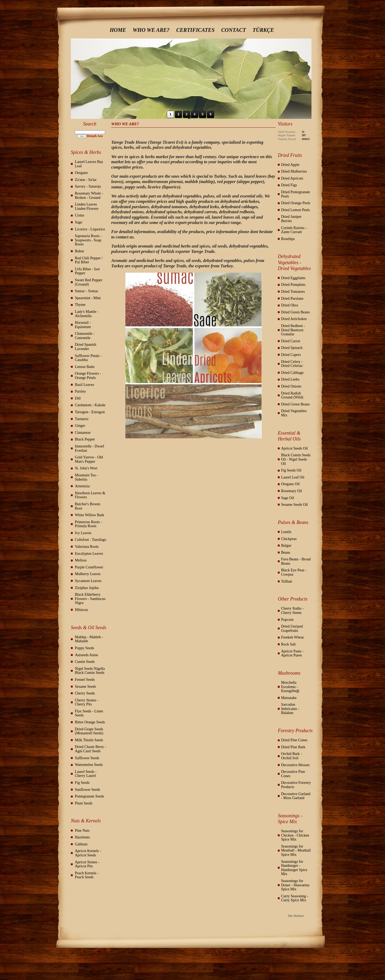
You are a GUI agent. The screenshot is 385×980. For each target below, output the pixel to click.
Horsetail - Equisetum (83, 325)
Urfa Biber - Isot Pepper (87, 271)
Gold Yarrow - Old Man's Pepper (89, 459)
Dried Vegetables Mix (294, 413)
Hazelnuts (82, 837)
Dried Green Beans (295, 312)
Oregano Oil (290, 484)
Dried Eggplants (293, 278)
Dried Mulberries (294, 171)
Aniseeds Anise (86, 655)
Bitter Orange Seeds (90, 722)
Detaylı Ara (95, 136)
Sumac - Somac (87, 291)
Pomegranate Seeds (89, 796)
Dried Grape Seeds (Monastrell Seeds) (89, 731)
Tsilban (286, 581)
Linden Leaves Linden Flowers (87, 206)
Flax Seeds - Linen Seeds (89, 713)
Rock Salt (288, 644)
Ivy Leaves (83, 533)
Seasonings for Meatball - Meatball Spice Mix (296, 850)
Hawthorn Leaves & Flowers (90, 495)
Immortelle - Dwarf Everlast (90, 448)
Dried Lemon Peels (295, 210)
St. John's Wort (86, 468)
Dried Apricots (292, 178)
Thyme (80, 305)
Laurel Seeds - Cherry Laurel (86, 774)
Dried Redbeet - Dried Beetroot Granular (293, 330)
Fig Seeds (82, 783)
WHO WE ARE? (151, 30)
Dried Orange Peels (296, 203)
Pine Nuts (82, 831)
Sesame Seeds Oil (294, 505)
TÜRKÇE (263, 30)
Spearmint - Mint (88, 298)
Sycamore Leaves (88, 581)
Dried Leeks (290, 379)
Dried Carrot (290, 341)
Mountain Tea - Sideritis (86, 477)
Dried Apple (290, 165)
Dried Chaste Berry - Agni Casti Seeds (91, 749)
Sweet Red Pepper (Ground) (89, 282)
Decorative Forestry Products (296, 785)
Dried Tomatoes (293, 292)
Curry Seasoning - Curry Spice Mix (295, 898)
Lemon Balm (85, 367)
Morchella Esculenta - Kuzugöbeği (290, 687)
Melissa (81, 560)
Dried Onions (291, 386)
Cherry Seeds (85, 693)
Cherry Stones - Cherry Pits (87, 702)
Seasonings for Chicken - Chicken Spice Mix (295, 835)
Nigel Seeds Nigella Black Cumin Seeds (90, 671)
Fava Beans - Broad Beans (296, 561)
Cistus (80, 215)
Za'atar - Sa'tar (86, 180)
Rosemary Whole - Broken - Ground (89, 195)
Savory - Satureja (88, 186)
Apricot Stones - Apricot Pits (87, 864)
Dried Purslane (292, 299)
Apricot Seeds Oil (294, 448)
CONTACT (234, 30)
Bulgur (286, 546)
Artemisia (82, 486)
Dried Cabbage (292, 373)
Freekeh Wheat (292, 637)
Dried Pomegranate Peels (295, 194)
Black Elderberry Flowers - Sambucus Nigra (90, 599)
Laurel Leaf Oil (293, 477)
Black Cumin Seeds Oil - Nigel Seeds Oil (296, 459)
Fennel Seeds (85, 680)
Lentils (286, 532)
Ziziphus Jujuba (87, 588)
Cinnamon (83, 433)
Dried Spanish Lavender (86, 347)
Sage (78, 222)
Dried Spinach (292, 348)
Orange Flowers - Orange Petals (88, 376)
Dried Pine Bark (293, 747)
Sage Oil (288, 498)
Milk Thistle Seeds (89, 740)
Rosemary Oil (291, 491)
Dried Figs (289, 185)
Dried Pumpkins (293, 285)
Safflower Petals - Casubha (88, 358)
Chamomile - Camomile (85, 336)
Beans (286, 552)
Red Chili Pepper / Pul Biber (89, 260)
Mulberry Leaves (88, 574)
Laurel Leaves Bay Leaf (89, 164)
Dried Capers (291, 355)
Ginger (80, 426)
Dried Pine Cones (294, 740)
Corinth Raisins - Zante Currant (294, 230)
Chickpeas (289, 539)
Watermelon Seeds (89, 765)
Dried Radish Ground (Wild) (292, 395)
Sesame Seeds (85, 687)
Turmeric (82, 419)
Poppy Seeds (84, 648)
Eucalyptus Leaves (89, 554)
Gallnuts (81, 844)
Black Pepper (85, 439)
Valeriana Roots (87, 547)
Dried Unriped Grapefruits (292, 628)
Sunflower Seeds (88, 790)
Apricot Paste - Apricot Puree (292, 653)
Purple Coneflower (89, 567)
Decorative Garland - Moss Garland (296, 796)
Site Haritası (296, 916)
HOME (118, 30)
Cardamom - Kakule (90, 405)
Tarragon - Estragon (90, 412)
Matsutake (289, 698)
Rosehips (288, 239)
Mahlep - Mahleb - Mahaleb (89, 639)
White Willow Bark (90, 515)
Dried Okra (289, 305)
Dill (78, 398)
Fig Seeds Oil (291, 470)
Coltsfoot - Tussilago (91, 540)
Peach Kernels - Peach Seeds (87, 875)
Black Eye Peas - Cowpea (294, 572)
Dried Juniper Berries (291, 219)
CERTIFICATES (195, 30)
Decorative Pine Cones (293, 774)
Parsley (80, 391)
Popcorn (287, 620)
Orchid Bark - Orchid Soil (291, 756)
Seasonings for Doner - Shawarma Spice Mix (295, 885)
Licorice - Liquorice (90, 229)
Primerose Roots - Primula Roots (88, 524)
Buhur (80, 251)
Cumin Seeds (85, 662)
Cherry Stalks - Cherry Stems (292, 611)
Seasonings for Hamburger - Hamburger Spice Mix (294, 868)
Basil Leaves (84, 385)
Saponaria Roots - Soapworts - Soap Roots (88, 240)
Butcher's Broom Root (88, 506)
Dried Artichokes (294, 319)
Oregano (81, 173)
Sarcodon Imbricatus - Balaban (290, 709)
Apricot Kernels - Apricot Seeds (88, 853)
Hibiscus (81, 610)
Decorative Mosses (295, 765)
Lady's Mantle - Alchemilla (87, 314)
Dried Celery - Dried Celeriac (292, 364)
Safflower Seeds (87, 758)
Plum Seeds (84, 803)
